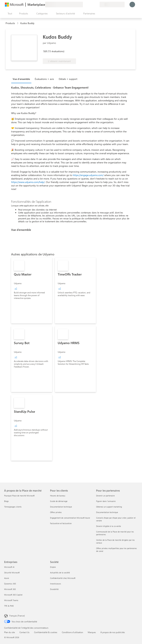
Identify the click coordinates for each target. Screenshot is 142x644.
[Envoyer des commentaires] (84, 5)
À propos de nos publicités (113, 632)
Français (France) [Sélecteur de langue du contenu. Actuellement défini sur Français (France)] (17, 616)
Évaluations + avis (44, 79)
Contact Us (24, 632)
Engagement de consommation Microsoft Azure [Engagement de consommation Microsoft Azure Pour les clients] (70, 518)
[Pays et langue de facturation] (112, 5)
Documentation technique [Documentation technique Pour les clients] (61, 507)
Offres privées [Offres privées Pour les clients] (56, 512)
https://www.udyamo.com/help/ (28, 182)
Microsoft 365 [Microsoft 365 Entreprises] (10, 589)
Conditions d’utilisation (72, 632)
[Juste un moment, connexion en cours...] (132, 5)
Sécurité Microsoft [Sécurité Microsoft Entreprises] (12, 573)
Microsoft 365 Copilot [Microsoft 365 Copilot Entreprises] (13, 595)
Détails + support (68, 79)
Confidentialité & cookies (46, 632)
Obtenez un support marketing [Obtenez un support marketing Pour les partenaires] (109, 507)
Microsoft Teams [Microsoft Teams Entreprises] (11, 600)
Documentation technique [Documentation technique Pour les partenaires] (107, 512)
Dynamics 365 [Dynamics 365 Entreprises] (10, 584)
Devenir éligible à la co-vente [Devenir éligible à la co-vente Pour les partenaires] (109, 526)
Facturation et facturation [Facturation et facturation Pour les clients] (61, 523)
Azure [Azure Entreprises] (7, 578)
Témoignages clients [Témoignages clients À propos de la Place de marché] (13, 507)
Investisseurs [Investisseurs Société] (56, 584)
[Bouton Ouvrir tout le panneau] (9, 14)
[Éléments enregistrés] (93, 5)
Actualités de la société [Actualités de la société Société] (60, 573)
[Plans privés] (97, 5)
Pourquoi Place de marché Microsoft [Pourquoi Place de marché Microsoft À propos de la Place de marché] (19, 496)
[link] (32, 291)
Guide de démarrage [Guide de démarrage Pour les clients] (59, 501)
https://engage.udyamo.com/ (88, 175)
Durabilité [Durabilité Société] (54, 589)
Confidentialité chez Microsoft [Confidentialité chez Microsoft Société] (63, 578)
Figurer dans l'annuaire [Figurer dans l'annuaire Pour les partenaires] (106, 501)
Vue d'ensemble (21, 79)
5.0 (45, 51)
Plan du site (9, 632)
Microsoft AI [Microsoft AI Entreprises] (9, 567)
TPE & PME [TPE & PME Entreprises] (9, 606)
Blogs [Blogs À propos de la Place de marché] (6, 501)
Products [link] (10, 23)
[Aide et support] (88, 5)
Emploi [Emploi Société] (53, 567)
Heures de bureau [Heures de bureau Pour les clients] (58, 496)
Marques (92, 632)
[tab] (22, 79)
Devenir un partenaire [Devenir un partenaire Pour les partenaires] (105, 496)
